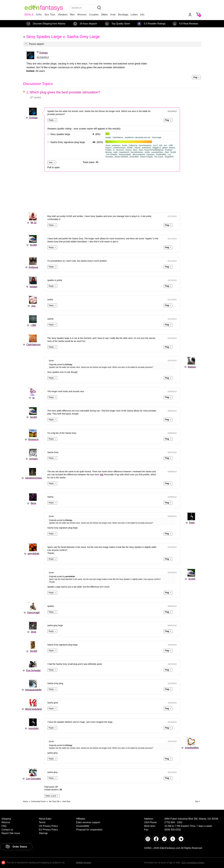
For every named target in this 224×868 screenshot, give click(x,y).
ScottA (33, 245)
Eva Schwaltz (33, 670)
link (102, 475)
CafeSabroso (33, 345)
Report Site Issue (11, 833)
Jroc (33, 306)
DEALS (29, 15)
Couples (94, 15)
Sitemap (43, 833)
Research (33, 439)
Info (142, 15)
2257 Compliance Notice (193, 863)
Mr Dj (33, 223)
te (33, 398)
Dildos (104, 15)
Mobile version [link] (84, 863)
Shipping (6, 819)
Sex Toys (50, 15)
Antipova (33, 267)
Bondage (123, 15)
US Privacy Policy (48, 826)
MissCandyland (33, 709)
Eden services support (88, 822)
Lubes (134, 15)
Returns (6, 822)
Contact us (7, 830)
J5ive (33, 632)
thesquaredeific (33, 690)
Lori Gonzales (33, 779)
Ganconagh (33, 612)
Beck (33, 503)
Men (72, 15)
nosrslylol (33, 728)
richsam (33, 459)
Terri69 (33, 651)
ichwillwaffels (192, 748)
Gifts (39, 15)
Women (82, 15)
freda (192, 523)
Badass (192, 367)
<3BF (33, 325)
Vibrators (63, 15)
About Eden (45, 819)
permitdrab (33, 553)
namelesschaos (33, 478)
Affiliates (81, 819)
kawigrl (33, 287)
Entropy (44, 53)
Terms (42, 822)
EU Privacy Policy (48, 830)
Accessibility (83, 826)
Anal (113, 15)
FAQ (4, 826)
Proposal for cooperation (89, 830)
